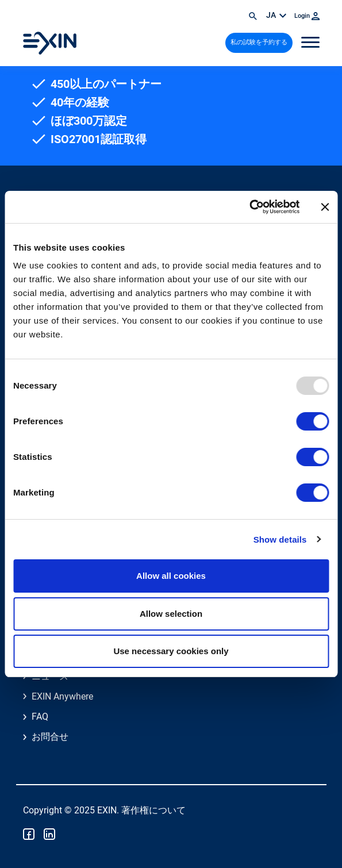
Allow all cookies (171, 576)
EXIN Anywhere (62, 696)
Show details (280, 539)
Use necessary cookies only (171, 651)
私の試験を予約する (259, 42)
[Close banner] (325, 207)
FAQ (40, 717)
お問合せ (50, 737)
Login (307, 16)
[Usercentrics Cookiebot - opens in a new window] (249, 207)
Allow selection (171, 614)
